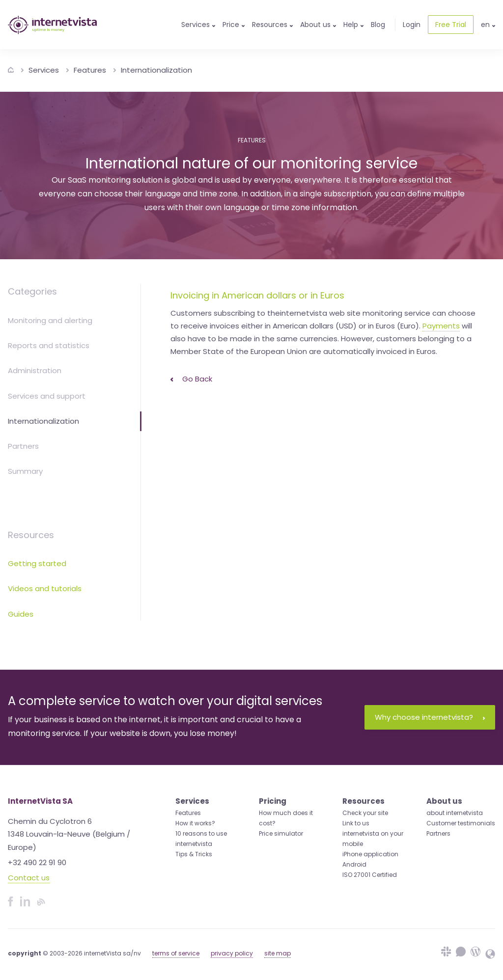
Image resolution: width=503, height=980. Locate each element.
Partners (23, 446)
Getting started (37, 563)
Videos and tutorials (45, 588)
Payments (441, 326)
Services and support (47, 396)
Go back (191, 379)
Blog (378, 25)
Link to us (356, 823)
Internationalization (156, 70)
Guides (21, 614)
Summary (25, 471)
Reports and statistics (49, 345)
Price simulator (281, 833)
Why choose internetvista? (430, 717)
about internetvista (455, 813)
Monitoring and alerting (50, 320)
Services (44, 70)
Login (412, 25)
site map (278, 953)
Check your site (365, 813)
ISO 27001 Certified (370, 875)
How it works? (195, 823)
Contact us (29, 878)
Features (90, 70)
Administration (35, 370)
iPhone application (370, 854)
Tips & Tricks (194, 854)
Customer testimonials (461, 823)
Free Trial (451, 25)
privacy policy (232, 953)
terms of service (176, 953)
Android (354, 864)
